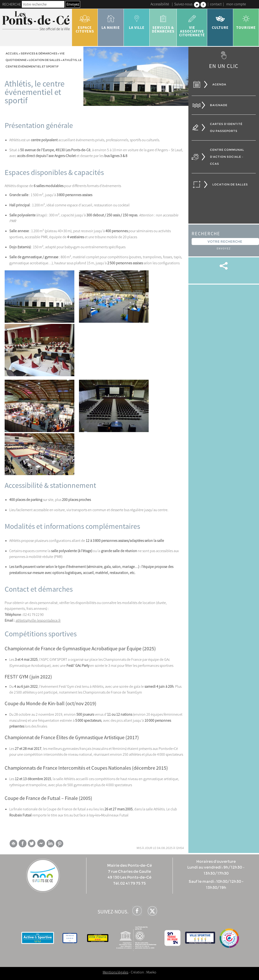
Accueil (12, 53)
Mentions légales (115, 972)
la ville (137, 20)
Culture (220, 20)
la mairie (111, 20)
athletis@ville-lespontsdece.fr (38, 620)
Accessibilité (160, 4)
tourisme (246, 20)
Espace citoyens (85, 22)
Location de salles (44, 60)
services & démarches (163, 22)
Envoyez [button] (73, 4)
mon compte (236, 4)
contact (216, 4)
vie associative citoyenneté (192, 24)
